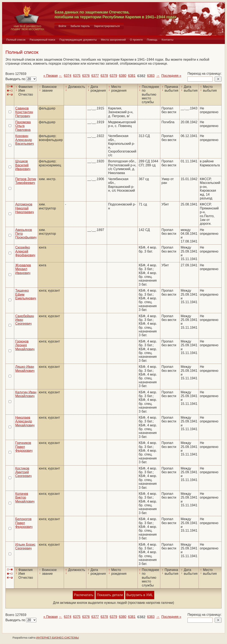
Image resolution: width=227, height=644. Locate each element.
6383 (151, 76)
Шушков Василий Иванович (23, 165)
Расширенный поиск (42, 40)
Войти (62, 26)
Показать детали (110, 595)
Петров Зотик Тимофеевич (26, 181)
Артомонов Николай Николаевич (25, 208)
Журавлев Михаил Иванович (23, 269)
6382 (141, 76)
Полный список (16, 40)
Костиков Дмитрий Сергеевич (23, 472)
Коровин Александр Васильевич (25, 140)
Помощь (152, 40)
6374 (68, 76)
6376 (86, 76)
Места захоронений (113, 40)
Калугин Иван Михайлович (26, 394)
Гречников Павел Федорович (24, 447)
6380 (123, 76)
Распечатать (84, 595)
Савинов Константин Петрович (24, 112)
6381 (132, 76)
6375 (77, 76)
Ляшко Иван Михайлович (25, 369)
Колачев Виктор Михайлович (25, 498)
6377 (95, 76)
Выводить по (16, 79)
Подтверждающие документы (78, 40)
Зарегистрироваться (107, 26)
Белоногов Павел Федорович (24, 523)
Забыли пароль (80, 26)
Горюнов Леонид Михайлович (25, 345)
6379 (113, 76)
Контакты (167, 40)
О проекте (136, 40)
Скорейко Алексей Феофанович (25, 251)
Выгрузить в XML (140, 595)
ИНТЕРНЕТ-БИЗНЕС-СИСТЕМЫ (57, 638)
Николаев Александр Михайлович (25, 421)
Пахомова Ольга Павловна (23, 126)
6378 (104, 76)
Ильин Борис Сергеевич (25, 546)
